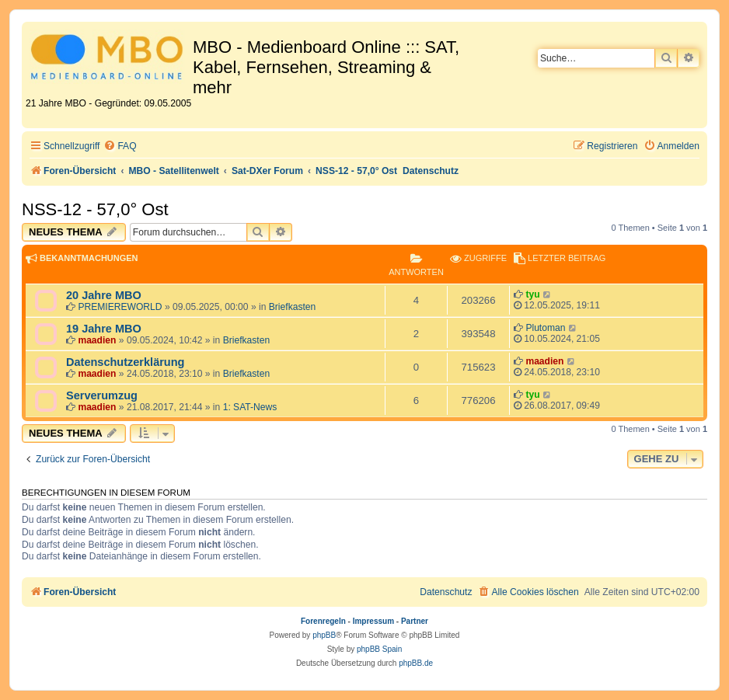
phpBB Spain (379, 649)
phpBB (324, 635)
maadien (97, 340)
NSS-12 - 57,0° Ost (95, 209)
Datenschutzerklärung (125, 362)
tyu (532, 294)
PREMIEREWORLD (120, 307)
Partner (415, 621)
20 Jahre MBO (104, 295)
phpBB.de (416, 663)
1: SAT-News (250, 407)
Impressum (373, 621)
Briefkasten (293, 307)
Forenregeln (323, 621)
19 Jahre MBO (104, 329)
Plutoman (545, 328)
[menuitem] (120, 146)
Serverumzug (102, 395)
